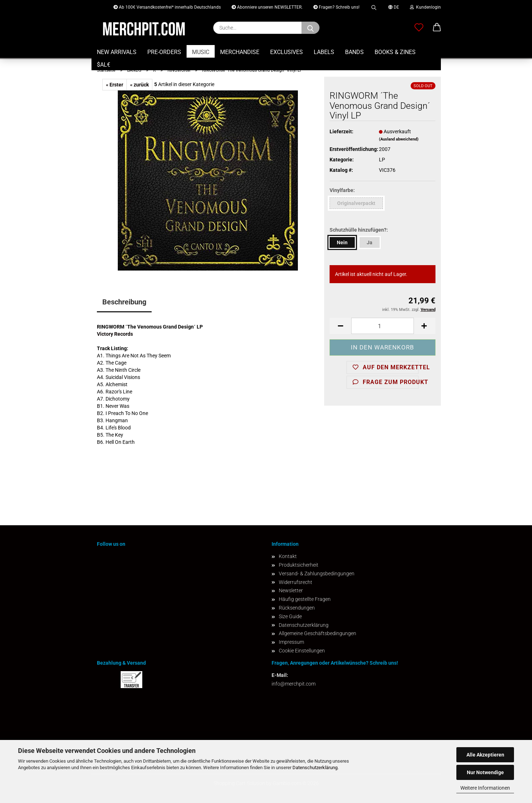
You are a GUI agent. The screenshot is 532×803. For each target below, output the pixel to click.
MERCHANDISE (240, 52)
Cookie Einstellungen (302, 651)
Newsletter (291, 590)
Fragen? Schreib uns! (336, 7)
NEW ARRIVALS (117, 52)
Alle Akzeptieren (485, 755)
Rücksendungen (297, 608)
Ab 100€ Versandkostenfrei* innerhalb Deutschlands (167, 7)
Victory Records (115, 334)
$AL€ (104, 65)
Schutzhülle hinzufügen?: (359, 230)
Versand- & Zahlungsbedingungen (317, 574)
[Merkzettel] (419, 28)
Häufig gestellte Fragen (305, 599)
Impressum (291, 642)
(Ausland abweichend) (399, 139)
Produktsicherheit (299, 565)
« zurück (139, 85)
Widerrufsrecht (296, 582)
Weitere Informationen (485, 788)
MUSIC (201, 52)
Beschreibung (124, 302)
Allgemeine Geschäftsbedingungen (318, 633)
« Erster (115, 85)
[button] (437, 28)
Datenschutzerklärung (315, 768)
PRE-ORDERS (164, 52)
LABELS (324, 52)
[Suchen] (310, 28)
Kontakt (288, 556)
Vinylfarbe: (342, 190)
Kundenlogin (425, 7)
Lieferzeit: (341, 131)
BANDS (354, 52)
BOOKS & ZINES (395, 52)
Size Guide (290, 616)
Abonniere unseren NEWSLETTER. (267, 7)
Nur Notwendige (485, 772)
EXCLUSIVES (287, 52)
